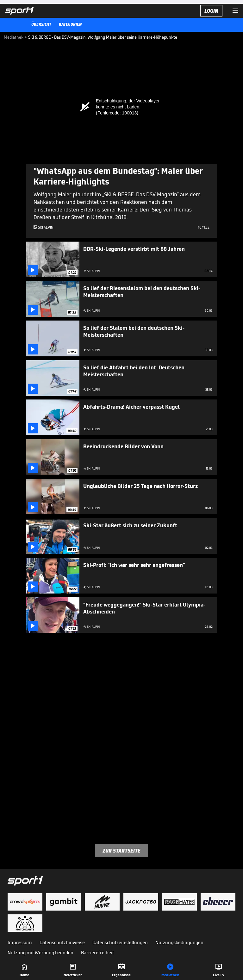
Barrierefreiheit (97, 953)
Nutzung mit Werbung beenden (40, 953)
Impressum (20, 942)
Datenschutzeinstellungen (120, 942)
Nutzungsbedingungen (179, 942)
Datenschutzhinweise (62, 942)
